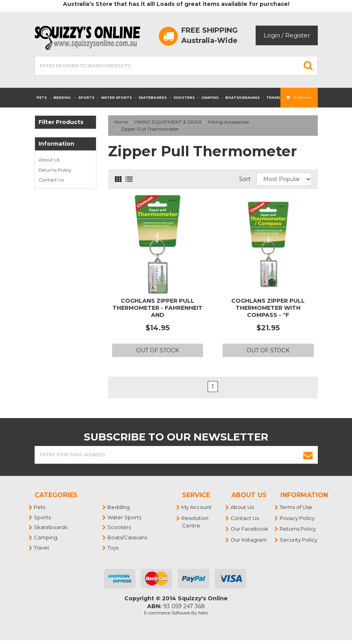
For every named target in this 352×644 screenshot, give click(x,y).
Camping (212, 98)
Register (298, 35)
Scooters (186, 98)
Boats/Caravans (245, 98)
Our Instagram (249, 540)
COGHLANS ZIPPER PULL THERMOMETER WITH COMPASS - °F (268, 308)
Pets (44, 98)
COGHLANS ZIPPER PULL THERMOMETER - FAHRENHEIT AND (158, 308)
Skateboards (155, 98)
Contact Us (51, 180)
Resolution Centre (195, 522)
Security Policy (299, 540)
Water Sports (119, 98)
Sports (88, 98)
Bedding (65, 98)
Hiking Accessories (229, 122)
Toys (113, 548)
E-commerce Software (167, 613)
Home (121, 122)
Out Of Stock (158, 350)
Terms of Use (296, 507)
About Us (49, 160)
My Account (197, 507)
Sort (245, 179)
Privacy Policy (298, 518)
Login (272, 35)
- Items (299, 97)
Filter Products (61, 122)
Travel (276, 98)
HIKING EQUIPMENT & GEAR (168, 122)
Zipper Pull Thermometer (150, 129)
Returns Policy (55, 170)
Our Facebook (250, 529)
